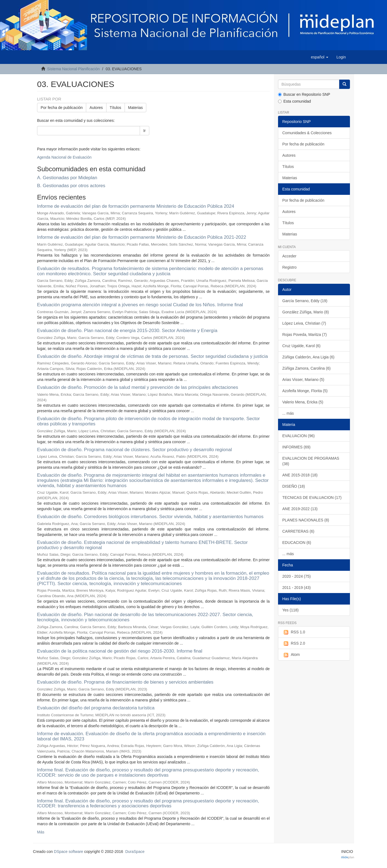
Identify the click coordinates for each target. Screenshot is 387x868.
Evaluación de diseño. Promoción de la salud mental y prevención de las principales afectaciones (138, 387)
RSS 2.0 (294, 644)
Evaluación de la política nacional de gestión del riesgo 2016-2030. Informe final (120, 651)
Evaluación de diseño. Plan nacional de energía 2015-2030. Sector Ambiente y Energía (127, 331)
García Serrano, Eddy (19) (305, 301)
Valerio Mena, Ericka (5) (303, 402)
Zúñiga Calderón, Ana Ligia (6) (309, 357)
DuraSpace (135, 852)
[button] (320, 57)
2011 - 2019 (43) (297, 588)
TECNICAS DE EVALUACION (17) (312, 498)
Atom (291, 655)
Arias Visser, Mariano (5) (303, 380)
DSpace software (68, 852)
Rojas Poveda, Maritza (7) (305, 335)
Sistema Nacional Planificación (73, 69)
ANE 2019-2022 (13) (300, 509)
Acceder (289, 256)
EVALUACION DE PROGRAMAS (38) (311, 461)
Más (41, 832)
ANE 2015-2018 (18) (300, 475)
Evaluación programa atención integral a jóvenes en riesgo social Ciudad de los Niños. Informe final (140, 305)
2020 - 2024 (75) (297, 576)
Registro (290, 267)
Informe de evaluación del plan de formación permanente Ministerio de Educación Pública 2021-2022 (142, 237)
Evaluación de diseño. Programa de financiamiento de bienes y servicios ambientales (125, 682)
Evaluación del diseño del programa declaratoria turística (96, 708)
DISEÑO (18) (294, 486)
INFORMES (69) (297, 447)
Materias (136, 108)
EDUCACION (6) (297, 543)
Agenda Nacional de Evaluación (64, 157)
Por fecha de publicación (62, 108)
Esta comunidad (295, 101)
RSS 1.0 (294, 632)
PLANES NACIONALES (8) (306, 520)
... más (288, 413)
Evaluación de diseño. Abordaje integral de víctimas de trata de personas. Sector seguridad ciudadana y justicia (152, 356)
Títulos (116, 108)
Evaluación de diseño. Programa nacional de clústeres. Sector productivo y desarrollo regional (134, 450)
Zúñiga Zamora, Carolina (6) (307, 368)
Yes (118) (291, 610)
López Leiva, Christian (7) (304, 323)
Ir (145, 131)
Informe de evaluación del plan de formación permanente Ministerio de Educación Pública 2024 (136, 206)
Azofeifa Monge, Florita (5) (305, 391)
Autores (96, 108)
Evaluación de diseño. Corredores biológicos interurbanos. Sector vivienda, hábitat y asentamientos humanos (150, 517)
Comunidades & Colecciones (307, 133)
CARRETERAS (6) (298, 531)
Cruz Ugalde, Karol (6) (302, 346)
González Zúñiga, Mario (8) (306, 312)
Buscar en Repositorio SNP (304, 94)
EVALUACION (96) (299, 436)
